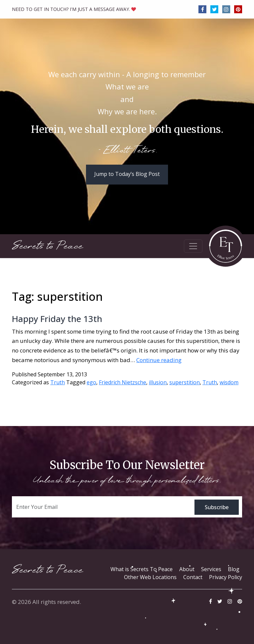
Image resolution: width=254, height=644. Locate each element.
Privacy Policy (226, 577)
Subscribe (217, 507)
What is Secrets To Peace (142, 569)
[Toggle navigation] (193, 246)
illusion (158, 382)
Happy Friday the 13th (57, 319)
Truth (58, 382)
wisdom (229, 382)
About (187, 569)
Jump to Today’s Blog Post (127, 174)
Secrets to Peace (47, 246)
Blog (234, 569)
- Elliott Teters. (127, 151)
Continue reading (159, 360)
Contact (193, 577)
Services (211, 569)
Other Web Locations (150, 577)
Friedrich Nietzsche (123, 382)
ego (91, 382)
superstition (185, 382)
